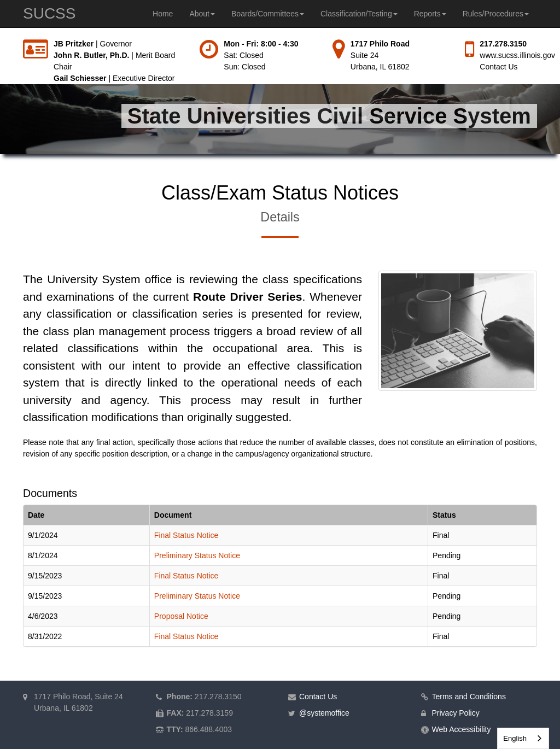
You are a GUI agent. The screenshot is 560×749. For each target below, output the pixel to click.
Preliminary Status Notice (197, 555)
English (515, 738)
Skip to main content (0, 39)
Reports (430, 14)
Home (163, 14)
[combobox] (523, 738)
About (202, 14)
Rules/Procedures (496, 14)
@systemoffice (324, 713)
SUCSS (49, 13)
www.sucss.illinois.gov (517, 55)
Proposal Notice (181, 616)
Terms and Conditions (469, 697)
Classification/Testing (359, 14)
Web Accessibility (462, 729)
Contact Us (498, 67)
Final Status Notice (186, 535)
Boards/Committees (268, 14)
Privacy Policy (456, 713)
